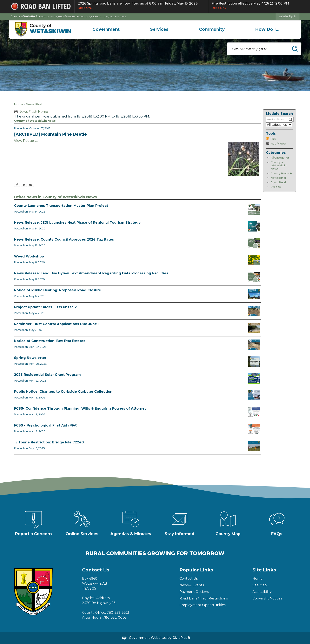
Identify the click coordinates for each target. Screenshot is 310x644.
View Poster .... (26, 141)
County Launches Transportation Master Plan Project (61, 206)
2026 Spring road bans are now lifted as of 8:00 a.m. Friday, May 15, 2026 (141, 6)
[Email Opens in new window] (31, 185)
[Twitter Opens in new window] (24, 185)
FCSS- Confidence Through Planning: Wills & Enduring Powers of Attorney (80, 408)
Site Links (264, 570)
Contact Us (189, 579)
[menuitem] (106, 29)
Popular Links (196, 570)
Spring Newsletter (30, 358)
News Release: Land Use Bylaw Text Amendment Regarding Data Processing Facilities (91, 273)
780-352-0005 (115, 618)
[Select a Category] (279, 125)
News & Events (192, 585)
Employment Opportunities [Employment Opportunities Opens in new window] (202, 605)
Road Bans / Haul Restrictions (204, 598)
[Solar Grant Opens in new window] (254, 378)
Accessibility (262, 592)
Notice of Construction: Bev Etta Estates (50, 341)
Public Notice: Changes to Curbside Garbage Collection (63, 392)
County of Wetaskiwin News (279, 166)
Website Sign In (288, 16)
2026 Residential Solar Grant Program (47, 375)
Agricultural (278, 182)
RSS (273, 139)
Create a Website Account (29, 16)
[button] (295, 49)
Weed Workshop (29, 256)
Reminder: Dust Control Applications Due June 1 (57, 324)
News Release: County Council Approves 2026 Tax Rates (64, 239)
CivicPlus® (181, 638)
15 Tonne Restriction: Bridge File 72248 (49, 442)
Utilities (276, 187)
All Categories (280, 158)
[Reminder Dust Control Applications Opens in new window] (254, 328)
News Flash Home (33, 112)
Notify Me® (278, 144)
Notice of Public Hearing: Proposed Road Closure (58, 290)
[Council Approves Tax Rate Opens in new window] (254, 243)
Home (19, 104)
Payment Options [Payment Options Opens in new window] (194, 592)
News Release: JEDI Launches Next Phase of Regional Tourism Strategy (77, 223)
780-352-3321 (118, 613)
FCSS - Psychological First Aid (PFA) (46, 425)
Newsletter (278, 178)
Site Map (260, 585)
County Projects (282, 173)
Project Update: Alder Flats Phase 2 (45, 307)
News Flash (35, 104)
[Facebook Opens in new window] (17, 185)
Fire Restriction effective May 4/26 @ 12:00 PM (254, 6)
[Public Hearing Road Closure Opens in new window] (254, 294)
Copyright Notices (267, 598)
